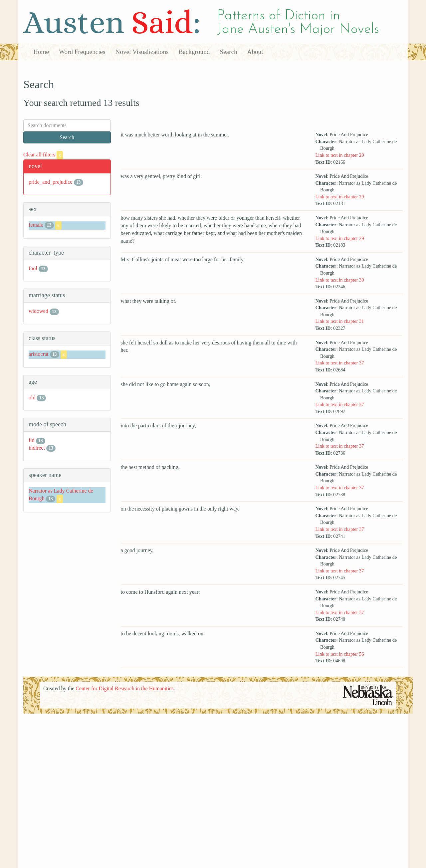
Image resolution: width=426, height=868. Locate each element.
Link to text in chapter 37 (339, 363)
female (36, 225)
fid (32, 440)
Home (41, 52)
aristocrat (39, 354)
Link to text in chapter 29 (339, 155)
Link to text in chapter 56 (339, 654)
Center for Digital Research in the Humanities (124, 688)
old (32, 398)
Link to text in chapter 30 (339, 280)
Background (194, 52)
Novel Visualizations (142, 52)
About (255, 52)
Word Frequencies (82, 52)
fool (33, 268)
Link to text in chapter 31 (339, 321)
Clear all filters (43, 155)
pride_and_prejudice (51, 182)
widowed (38, 311)
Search (228, 52)
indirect (37, 448)
